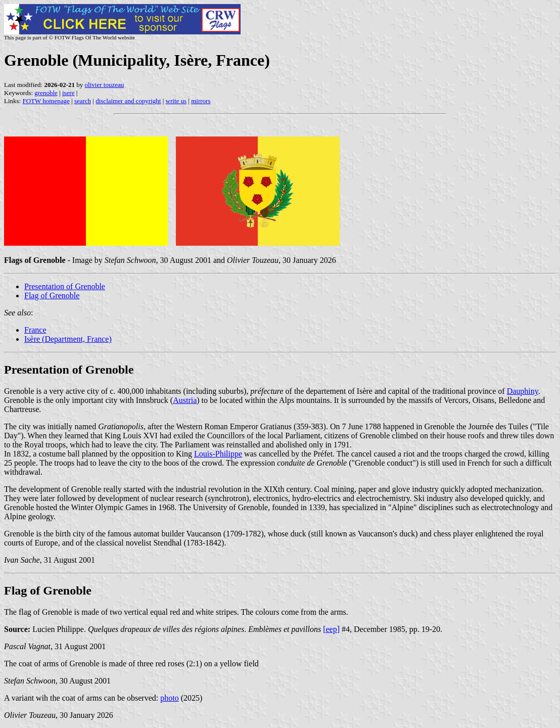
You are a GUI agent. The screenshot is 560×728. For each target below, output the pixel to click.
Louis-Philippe (218, 454)
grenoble (46, 93)
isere (68, 93)
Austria (185, 400)
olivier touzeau (105, 85)
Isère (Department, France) (68, 339)
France (35, 330)
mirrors (201, 101)
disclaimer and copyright (128, 101)
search (83, 101)
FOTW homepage (46, 101)
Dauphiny (523, 391)
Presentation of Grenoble (65, 286)
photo (169, 698)
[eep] (331, 629)
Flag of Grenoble (52, 295)
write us (176, 101)
